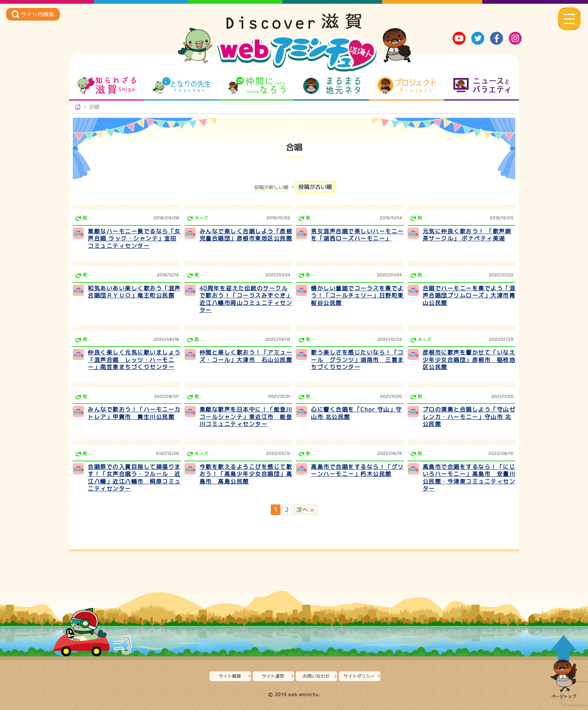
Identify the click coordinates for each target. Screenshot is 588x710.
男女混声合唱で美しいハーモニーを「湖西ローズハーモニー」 (357, 235)
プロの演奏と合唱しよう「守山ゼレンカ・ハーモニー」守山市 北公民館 (469, 417)
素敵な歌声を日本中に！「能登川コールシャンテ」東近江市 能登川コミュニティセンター (246, 417)
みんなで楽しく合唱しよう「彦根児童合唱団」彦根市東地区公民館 (246, 235)
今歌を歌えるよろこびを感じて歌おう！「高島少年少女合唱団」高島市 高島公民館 (246, 474)
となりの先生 (182, 86)
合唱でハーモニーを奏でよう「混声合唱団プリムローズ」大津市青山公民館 (469, 296)
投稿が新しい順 (271, 187)
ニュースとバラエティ (482, 86)
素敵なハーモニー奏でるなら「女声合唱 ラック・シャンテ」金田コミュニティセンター (134, 239)
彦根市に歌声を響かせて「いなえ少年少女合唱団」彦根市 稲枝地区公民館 (469, 360)
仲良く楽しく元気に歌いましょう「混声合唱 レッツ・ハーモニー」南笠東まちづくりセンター (134, 360)
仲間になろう (257, 86)
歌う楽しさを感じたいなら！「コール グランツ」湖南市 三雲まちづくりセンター (357, 360)
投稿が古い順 (315, 187)
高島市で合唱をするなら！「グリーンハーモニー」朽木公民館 (357, 471)
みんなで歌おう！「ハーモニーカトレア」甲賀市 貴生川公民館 (134, 413)
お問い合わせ (316, 676)
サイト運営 (273, 676)
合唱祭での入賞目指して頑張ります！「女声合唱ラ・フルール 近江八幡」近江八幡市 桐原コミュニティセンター (134, 478)
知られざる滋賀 (107, 86)
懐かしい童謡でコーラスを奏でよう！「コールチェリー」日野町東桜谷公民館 (357, 296)
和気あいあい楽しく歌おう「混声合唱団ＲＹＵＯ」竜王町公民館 (134, 292)
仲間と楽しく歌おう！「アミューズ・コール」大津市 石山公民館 (246, 356)
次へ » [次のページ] (305, 510)
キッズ (201, 218)
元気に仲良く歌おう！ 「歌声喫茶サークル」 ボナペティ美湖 (467, 235)
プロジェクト (407, 86)
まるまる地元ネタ (332, 86)
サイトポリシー (359, 676)
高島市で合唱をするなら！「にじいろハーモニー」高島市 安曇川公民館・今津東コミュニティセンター (469, 478)
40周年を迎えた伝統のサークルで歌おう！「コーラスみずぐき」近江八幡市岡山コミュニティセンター (246, 299)
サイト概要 (230, 676)
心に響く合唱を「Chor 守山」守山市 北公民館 (356, 413)
